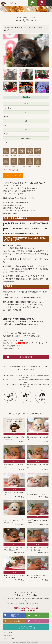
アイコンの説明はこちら (11, 170)
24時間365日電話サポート (15, 615)
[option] (26, 51)
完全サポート (39, 621)
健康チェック (39, 615)
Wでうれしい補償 (15, 621)
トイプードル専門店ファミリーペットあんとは (27, 627)
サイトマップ (8, 633)
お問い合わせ (33, 4)
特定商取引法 (8, 636)
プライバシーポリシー (11, 639)
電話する (42, 4)
